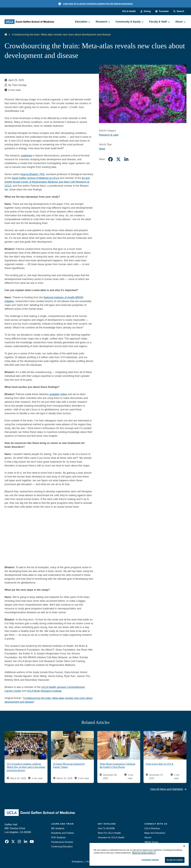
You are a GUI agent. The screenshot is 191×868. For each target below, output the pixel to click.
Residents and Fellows (63, 833)
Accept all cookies (175, 860)
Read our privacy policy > (144, 853)
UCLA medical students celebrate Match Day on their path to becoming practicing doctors (26, 767)
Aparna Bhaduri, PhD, (33, 174)
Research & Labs (109, 135)
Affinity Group (151, 842)
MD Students (58, 828)
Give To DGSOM (106, 828)
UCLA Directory (152, 828)
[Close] (184, 846)
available (54, 394)
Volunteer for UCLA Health (111, 837)
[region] (139, 854)
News (102, 149)
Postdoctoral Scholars (62, 842)
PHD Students (58, 837)
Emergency (78, 862)
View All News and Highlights (168, 789)
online (64, 394)
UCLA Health (129, 11)
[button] (162, 11)
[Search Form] (179, 11)
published (26, 156)
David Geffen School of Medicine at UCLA (35, 178)
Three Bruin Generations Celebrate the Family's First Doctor (117, 765)
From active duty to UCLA (160, 764)
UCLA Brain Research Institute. (44, 691)
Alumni (148, 837)
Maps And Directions (155, 833)
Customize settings (150, 860)
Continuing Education (62, 847)
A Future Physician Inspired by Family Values (69, 765)
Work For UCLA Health (109, 833)
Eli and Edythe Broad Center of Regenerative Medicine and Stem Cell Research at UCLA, (47, 182)
